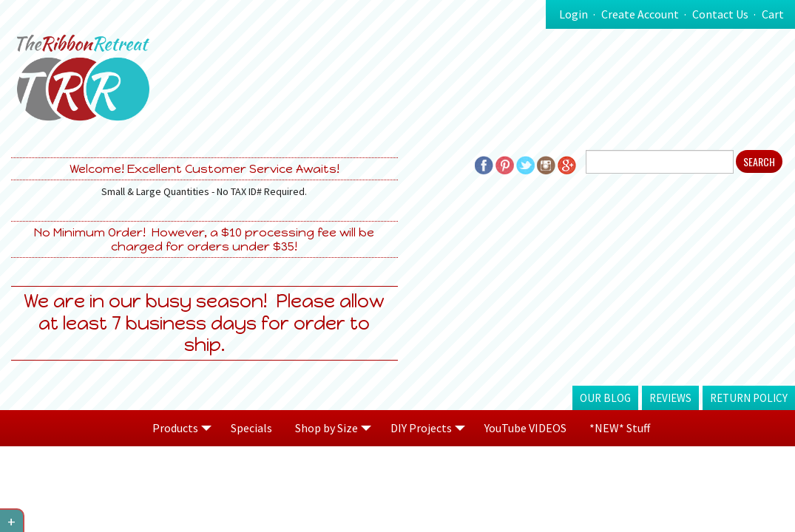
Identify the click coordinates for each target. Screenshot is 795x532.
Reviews (670, 398)
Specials (251, 428)
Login (574, 14)
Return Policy (749, 398)
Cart (773, 14)
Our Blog (605, 398)
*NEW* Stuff (620, 428)
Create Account (640, 14)
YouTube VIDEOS (525, 428)
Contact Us (720, 14)
